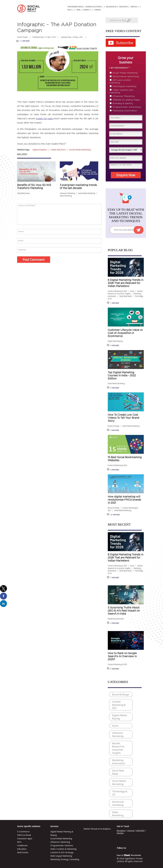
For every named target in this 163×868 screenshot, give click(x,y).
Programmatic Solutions (62, 845)
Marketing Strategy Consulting (65, 859)
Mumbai (120, 833)
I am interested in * (119, 68)
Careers (97, 10)
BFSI (19, 842)
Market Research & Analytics (97, 829)
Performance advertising (126, 76)
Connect (86, 10)
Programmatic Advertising (127, 107)
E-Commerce (23, 831)
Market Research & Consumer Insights (125, 292)
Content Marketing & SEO (117, 291)
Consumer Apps (25, 838)
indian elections (58, 150)
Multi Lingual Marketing (61, 856)
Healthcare (22, 845)
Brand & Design (114, 426)
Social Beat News (126, 296)
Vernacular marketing (118, 803)
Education (22, 849)
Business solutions (93, 7)
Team (78, 10)
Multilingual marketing (124, 86)
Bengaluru (121, 831)
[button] (3, 589)
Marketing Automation (125, 111)
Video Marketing (66, 196)
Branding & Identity (123, 103)
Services (134, 7)
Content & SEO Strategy (62, 852)
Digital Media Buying (115, 341)
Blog (70, 10)
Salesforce (123, 7)
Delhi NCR (140, 831)
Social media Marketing (80, 150)
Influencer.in (111, 7)
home (132, 291)
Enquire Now (126, 175)
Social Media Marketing (87, 193)
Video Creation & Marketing (63, 849)
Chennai (131, 831)
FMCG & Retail (24, 835)
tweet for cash (45, 119)
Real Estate (23, 852)
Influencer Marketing (67, 193)
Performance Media (75, 7)
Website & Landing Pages (126, 100)
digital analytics (40, 150)
